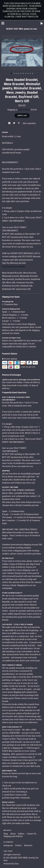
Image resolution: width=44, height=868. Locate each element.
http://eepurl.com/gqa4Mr (14, 266)
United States (24, 110)
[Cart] (41, 24)
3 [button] (16, 73)
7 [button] (26, 73)
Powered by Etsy (11, 864)
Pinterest (28, 845)
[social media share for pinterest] (19, 123)
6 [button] (23, 73)
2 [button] (14, 73)
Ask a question (29, 123)
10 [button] (33, 73)
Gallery (21, 834)
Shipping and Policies (13, 836)
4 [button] (19, 73)
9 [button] (30, 73)
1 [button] (11, 73)
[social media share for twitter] (14, 123)
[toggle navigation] (3, 23)
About (13, 834)
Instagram (8, 845)
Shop (6, 834)
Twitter (19, 845)
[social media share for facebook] (10, 123)
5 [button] (21, 73)
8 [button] (28, 73)
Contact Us (31, 834)
